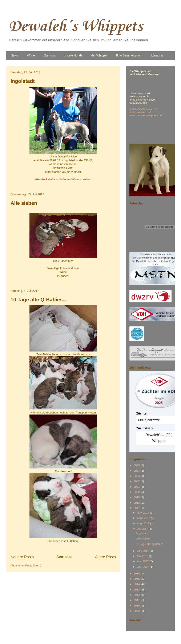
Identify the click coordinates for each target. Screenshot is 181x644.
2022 (137, 481)
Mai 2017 (143, 556)
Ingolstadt (23, 81)
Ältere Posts (105, 557)
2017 (137, 508)
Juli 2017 (143, 529)
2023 (137, 476)
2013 (137, 590)
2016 (137, 574)
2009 (137, 611)
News (14, 55)
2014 (137, 584)
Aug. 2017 (144, 523)
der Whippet (99, 55)
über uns (49, 55)
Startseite (65, 557)
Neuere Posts (22, 557)
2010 (137, 606)
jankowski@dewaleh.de (144, 109)
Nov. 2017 (144, 513)
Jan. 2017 (143, 567)
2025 (137, 465)
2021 (137, 487)
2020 (137, 492)
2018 (137, 503)
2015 (137, 579)
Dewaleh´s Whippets (75, 26)
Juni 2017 (143, 551)
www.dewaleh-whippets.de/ (146, 115)
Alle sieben (24, 203)
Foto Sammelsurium (129, 55)
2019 (137, 497)
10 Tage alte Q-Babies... (39, 300)
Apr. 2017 (143, 561)
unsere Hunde (73, 55)
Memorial (157, 55)
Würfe (31, 55)
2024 (137, 471)
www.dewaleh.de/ (140, 112)
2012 (137, 595)
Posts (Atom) (33, 566)
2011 (137, 600)
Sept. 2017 (144, 518)
